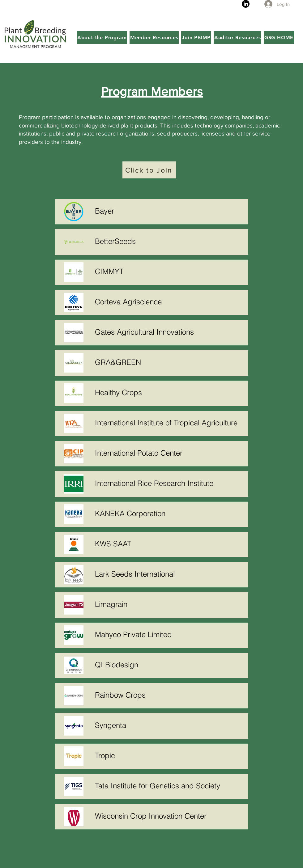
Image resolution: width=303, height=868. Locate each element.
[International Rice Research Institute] (170, 483)
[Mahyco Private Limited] (170, 634)
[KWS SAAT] (170, 544)
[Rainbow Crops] (170, 695)
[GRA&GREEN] (170, 362)
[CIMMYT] (170, 271)
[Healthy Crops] (170, 392)
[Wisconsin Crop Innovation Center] (170, 816)
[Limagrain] (170, 604)
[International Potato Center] (170, 453)
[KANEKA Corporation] (170, 513)
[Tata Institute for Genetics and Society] (170, 786)
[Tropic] (170, 755)
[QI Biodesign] (170, 665)
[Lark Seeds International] (170, 574)
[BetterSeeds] (170, 241)
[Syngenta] (170, 725)
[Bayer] (170, 211)
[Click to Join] (149, 170)
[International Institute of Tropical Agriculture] (170, 423)
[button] (102, 38)
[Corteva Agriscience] (170, 302)
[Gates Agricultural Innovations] (170, 332)
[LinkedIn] (246, 4)
